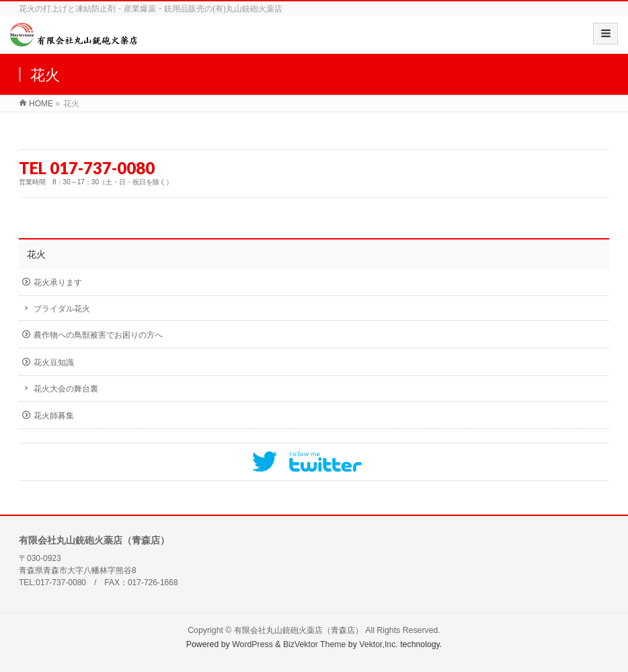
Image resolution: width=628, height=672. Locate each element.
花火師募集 (54, 416)
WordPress (252, 644)
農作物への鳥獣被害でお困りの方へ (98, 335)
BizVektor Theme (315, 644)
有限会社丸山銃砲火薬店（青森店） (299, 630)
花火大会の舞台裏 (66, 389)
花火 (36, 254)
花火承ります (58, 283)
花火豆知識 (54, 363)
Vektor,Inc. (379, 644)
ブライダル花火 (62, 309)
